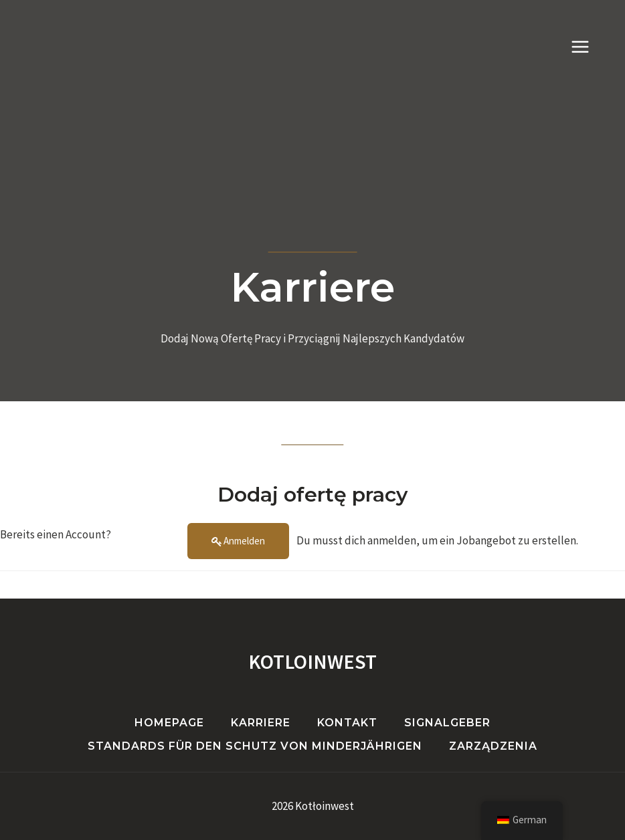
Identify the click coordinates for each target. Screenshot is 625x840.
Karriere (261, 723)
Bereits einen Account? (56, 534)
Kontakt (347, 723)
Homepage (169, 723)
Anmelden (244, 541)
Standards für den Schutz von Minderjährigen (255, 746)
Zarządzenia (493, 746)
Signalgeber (447, 723)
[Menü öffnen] (587, 46)
